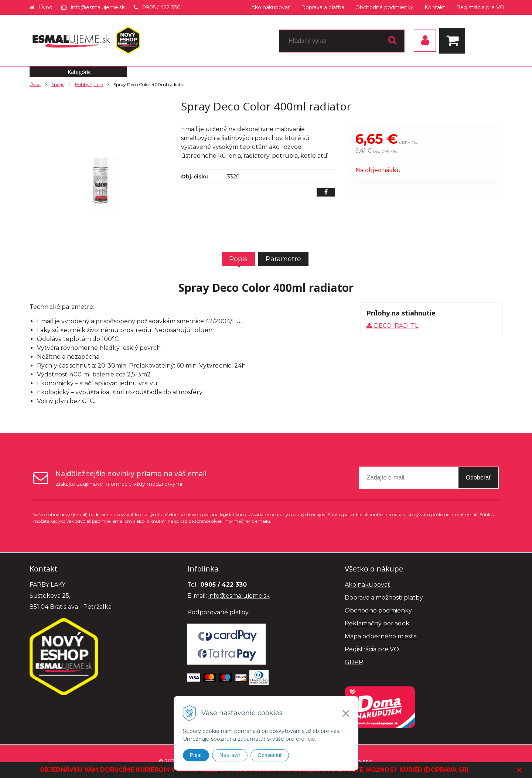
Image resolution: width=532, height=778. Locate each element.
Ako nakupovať (271, 7)
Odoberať (478, 477)
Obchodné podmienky (384, 7)
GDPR (354, 662)
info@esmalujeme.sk (98, 7)
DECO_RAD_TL (396, 326)
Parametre (283, 259)
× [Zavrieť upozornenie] (519, 770)
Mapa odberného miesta (381, 636)
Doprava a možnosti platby (384, 598)
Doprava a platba (323, 7)
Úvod (46, 7)
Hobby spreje (89, 84)
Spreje (58, 84)
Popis (238, 259)
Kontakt (435, 7)
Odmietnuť (270, 755)
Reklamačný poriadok (377, 623)
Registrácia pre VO (480, 7)
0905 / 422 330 (161, 7)
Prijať (196, 755)
